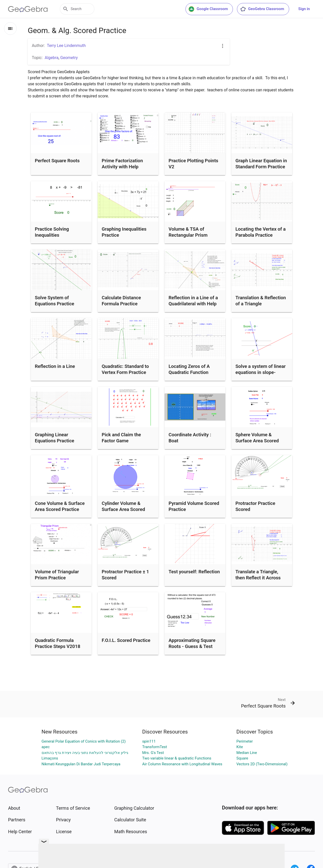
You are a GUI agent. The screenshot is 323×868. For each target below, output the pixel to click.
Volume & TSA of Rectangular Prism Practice (188, 235)
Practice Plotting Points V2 (193, 164)
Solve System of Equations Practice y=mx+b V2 (55, 304)
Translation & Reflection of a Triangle (261, 301)
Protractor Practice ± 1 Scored (125, 575)
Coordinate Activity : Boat (190, 438)
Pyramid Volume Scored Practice (194, 506)
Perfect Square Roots (57, 161)
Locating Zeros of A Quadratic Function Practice (189, 372)
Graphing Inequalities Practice (124, 232)
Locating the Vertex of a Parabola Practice (261, 232)
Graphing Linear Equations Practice (55, 438)
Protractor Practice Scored (255, 506)
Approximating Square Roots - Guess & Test (192, 643)
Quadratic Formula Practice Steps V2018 (58, 643)
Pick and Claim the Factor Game (121, 438)
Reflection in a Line (55, 366)
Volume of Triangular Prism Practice (57, 575)
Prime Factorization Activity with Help (122, 164)
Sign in (304, 9)
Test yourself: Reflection (194, 572)
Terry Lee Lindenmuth (66, 46)
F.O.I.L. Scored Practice (126, 640)
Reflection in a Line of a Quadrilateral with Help (193, 301)
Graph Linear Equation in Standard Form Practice (261, 164)
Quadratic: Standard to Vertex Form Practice (125, 369)
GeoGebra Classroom (262, 9)
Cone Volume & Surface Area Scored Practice (60, 506)
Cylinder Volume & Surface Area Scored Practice (123, 509)
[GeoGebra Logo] (28, 9)
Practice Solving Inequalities (52, 232)
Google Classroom (208, 9)
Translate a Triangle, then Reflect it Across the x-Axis (258, 578)
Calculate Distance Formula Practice (121, 301)
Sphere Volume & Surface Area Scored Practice (257, 441)
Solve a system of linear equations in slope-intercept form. (261, 372)
